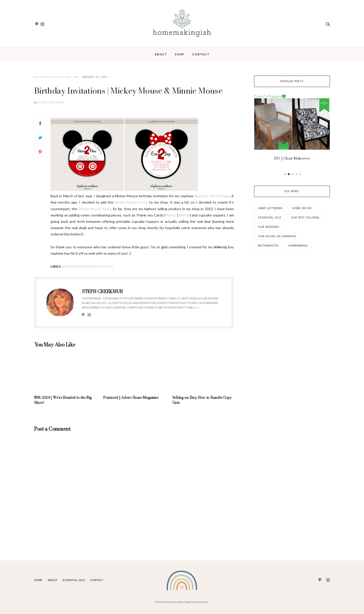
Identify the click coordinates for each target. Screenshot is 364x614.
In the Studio (103, 266)
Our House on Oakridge (277, 236)
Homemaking (298, 246)
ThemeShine (201, 602)
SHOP (180, 55)
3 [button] (293, 174)
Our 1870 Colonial (305, 218)
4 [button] (297, 174)
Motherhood (268, 246)
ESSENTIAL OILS (74, 580)
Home (38, 580)
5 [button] (300, 174)
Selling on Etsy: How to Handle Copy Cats (202, 400)
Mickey (171, 215)
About (161, 55)
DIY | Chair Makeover (292, 158)
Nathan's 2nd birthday (212, 196)
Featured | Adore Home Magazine (131, 398)
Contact (201, 55)
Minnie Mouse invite (95, 209)
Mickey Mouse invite (131, 202)
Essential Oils (270, 218)
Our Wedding (268, 227)
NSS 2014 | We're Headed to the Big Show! (63, 400)
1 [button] (285, 174)
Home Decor (302, 208)
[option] (292, 129)
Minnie (185, 215)
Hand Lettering (270, 208)
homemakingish (174, 602)
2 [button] (289, 174)
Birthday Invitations (53, 77)
